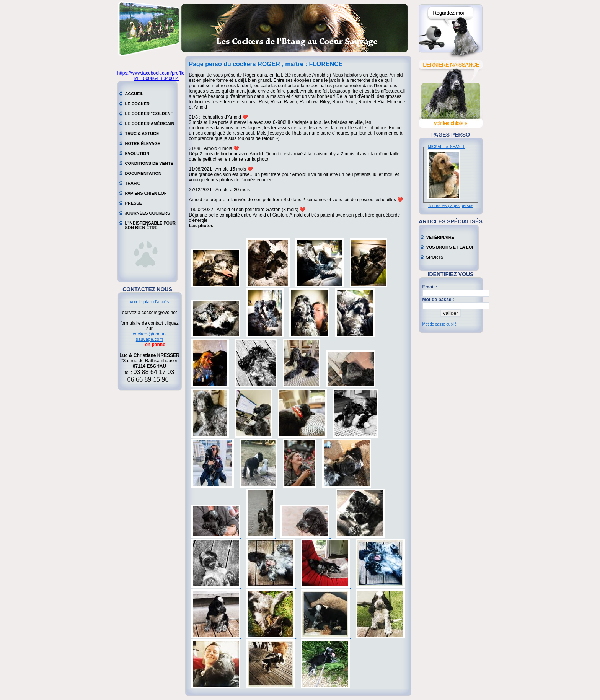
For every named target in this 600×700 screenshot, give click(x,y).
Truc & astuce (142, 133)
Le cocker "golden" (149, 114)
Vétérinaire (440, 237)
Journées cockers (148, 213)
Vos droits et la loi (450, 247)
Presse (134, 203)
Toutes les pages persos (451, 205)
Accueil (135, 94)
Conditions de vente (149, 163)
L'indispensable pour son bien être (150, 224)
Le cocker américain (150, 124)
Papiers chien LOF (146, 193)
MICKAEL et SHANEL (447, 147)
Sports (435, 257)
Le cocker (137, 104)
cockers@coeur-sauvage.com (150, 337)
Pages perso (451, 135)
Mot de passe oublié (440, 324)
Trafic (133, 183)
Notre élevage (143, 143)
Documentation (143, 173)
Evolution (137, 153)
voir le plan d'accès (150, 302)
